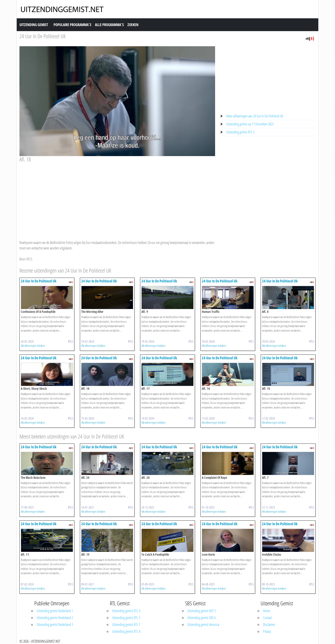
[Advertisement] (117, 197)
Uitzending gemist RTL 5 (240, 132)
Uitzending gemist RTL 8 (126, 631)
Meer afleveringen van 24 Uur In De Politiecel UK (255, 116)
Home (266, 611)
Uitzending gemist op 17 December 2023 (250, 124)
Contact (267, 618)
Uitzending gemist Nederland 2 (55, 618)
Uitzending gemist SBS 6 (201, 618)
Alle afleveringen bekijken (33, 346)
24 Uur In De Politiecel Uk (39, 281)
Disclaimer (269, 625)
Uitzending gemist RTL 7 (126, 625)
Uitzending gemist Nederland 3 (55, 625)
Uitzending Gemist (34, 25)
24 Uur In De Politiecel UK (43, 36)
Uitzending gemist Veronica (203, 625)
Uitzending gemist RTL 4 (126, 611)
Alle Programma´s (109, 25)
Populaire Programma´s (72, 25)
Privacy (267, 631)
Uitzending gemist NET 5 (202, 611)
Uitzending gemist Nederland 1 (55, 611)
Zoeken (133, 25)
